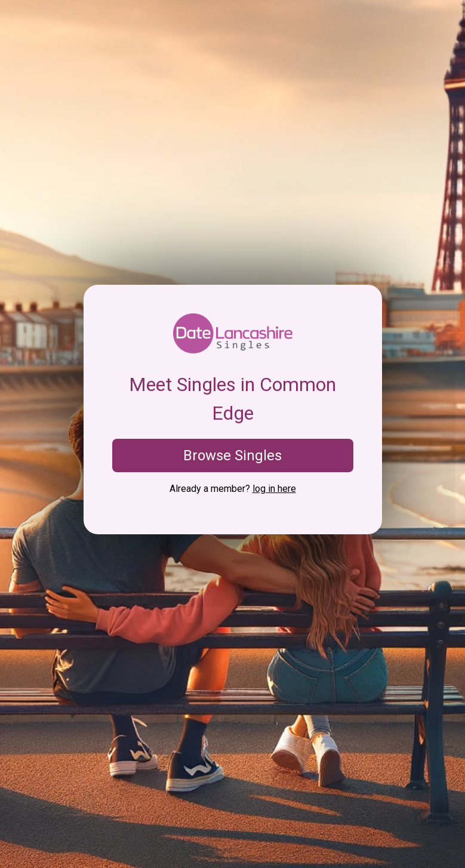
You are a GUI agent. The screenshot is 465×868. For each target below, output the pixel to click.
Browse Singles (232, 455)
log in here (274, 489)
